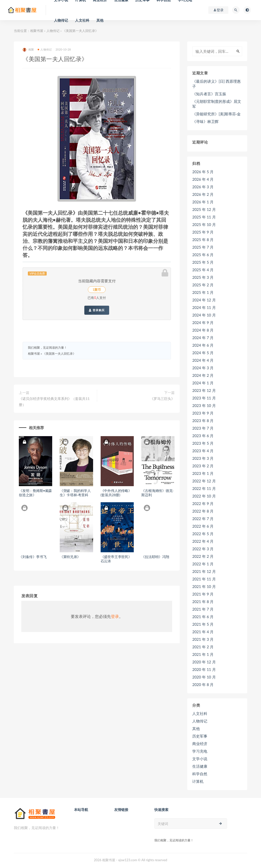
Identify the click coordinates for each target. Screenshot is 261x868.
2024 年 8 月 (203, 330)
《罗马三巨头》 (162, 399)
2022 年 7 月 (203, 519)
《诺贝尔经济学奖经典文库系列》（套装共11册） (54, 402)
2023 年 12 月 (204, 390)
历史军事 (200, 736)
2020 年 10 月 (204, 677)
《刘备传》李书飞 (33, 557)
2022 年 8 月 (203, 511)
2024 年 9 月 (203, 323)
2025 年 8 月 (203, 240)
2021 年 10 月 (204, 586)
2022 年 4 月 (203, 541)
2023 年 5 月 (203, 443)
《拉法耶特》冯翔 (155, 557)
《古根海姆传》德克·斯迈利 (157, 493)
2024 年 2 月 (203, 375)
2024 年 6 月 (203, 345)
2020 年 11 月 (204, 669)
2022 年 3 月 (203, 549)
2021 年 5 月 (203, 624)
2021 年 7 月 (203, 609)
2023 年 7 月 (203, 428)
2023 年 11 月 (204, 398)
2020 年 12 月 (204, 662)
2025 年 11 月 (204, 217)
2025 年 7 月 (203, 247)
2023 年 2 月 (203, 466)
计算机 (198, 781)
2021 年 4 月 (203, 632)
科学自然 (200, 774)
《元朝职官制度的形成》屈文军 (217, 104)
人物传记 (61, 20)
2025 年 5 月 (203, 262)
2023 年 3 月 (203, 458)
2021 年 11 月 (204, 579)
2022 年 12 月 (204, 481)
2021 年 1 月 (203, 654)
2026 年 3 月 (203, 187)
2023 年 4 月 (203, 451)
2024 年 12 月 (204, 300)
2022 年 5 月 (203, 534)
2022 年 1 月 (203, 564)
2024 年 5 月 (203, 353)
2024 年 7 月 (203, 338)
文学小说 (200, 759)
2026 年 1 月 (203, 202)
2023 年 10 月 (204, 405)
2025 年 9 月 (203, 232)
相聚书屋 (37, 31)
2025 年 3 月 (203, 277)
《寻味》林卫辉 (205, 121)
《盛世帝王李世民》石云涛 (116, 559)
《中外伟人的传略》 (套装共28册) (116, 493)
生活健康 (200, 766)
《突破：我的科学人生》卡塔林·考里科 (75, 493)
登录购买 (97, 310)
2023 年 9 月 (203, 413)
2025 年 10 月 (204, 224)
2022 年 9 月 (203, 504)
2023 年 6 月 (203, 436)
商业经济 (200, 744)
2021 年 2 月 (203, 647)
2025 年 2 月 (203, 285)
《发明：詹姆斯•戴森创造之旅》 (35, 493)
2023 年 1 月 (203, 473)
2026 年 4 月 (203, 179)
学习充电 (200, 751)
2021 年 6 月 (203, 617)
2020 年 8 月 (203, 684)
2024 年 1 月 (203, 383)
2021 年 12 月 (204, 571)
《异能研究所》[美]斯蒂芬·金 (216, 114)
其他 (100, 20)
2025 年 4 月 (203, 270)
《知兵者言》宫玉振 (209, 94)
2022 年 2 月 (203, 556)
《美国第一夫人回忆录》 (59, 354)
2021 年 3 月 (203, 639)
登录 (115, 616)
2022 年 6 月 (203, 526)
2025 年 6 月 (203, 255)
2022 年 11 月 (204, 488)
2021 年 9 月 (203, 594)
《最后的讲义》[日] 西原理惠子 (216, 84)
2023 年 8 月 (203, 421)
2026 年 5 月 (203, 172)
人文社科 (82, 20)
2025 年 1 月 (203, 292)
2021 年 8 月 (203, 602)
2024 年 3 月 (203, 368)
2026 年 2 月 (203, 194)
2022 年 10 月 (204, 496)
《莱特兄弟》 (70, 557)
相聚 (28, 50)
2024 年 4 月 (203, 360)
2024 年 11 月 (204, 307)
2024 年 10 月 (204, 315)
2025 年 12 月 (204, 209)
